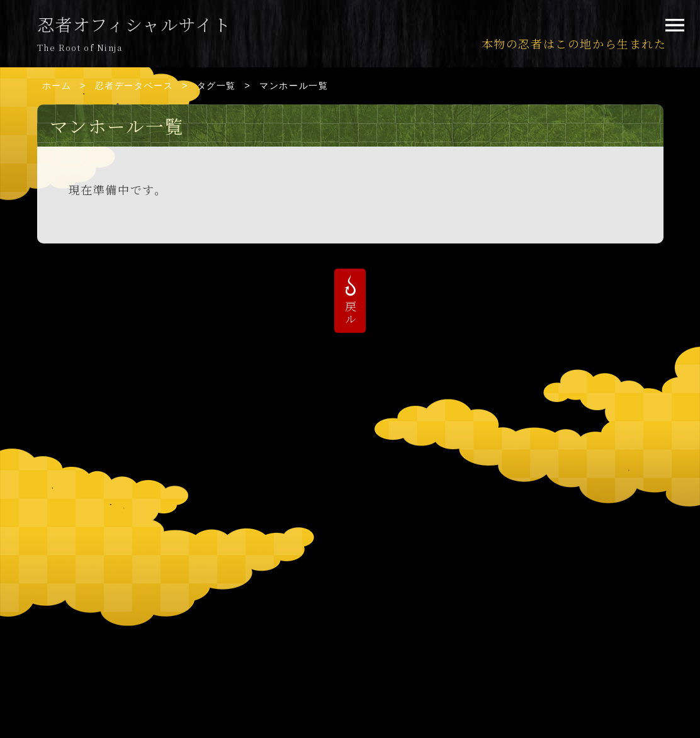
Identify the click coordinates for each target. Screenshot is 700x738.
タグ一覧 (217, 86)
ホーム (57, 86)
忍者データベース (134, 86)
